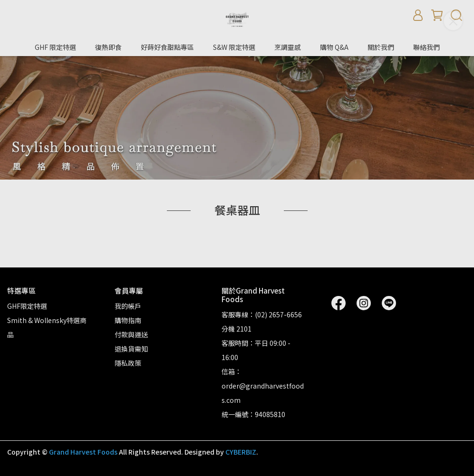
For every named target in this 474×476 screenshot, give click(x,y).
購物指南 (128, 320)
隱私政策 (128, 363)
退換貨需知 (131, 349)
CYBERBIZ (241, 452)
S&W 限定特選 (234, 47)
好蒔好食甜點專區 (167, 47)
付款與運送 (131, 334)
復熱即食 (108, 47)
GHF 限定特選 (55, 47)
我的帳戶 (128, 306)
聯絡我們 (426, 47)
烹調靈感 (288, 47)
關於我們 (381, 47)
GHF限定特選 (27, 306)
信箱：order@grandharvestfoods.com (263, 386)
